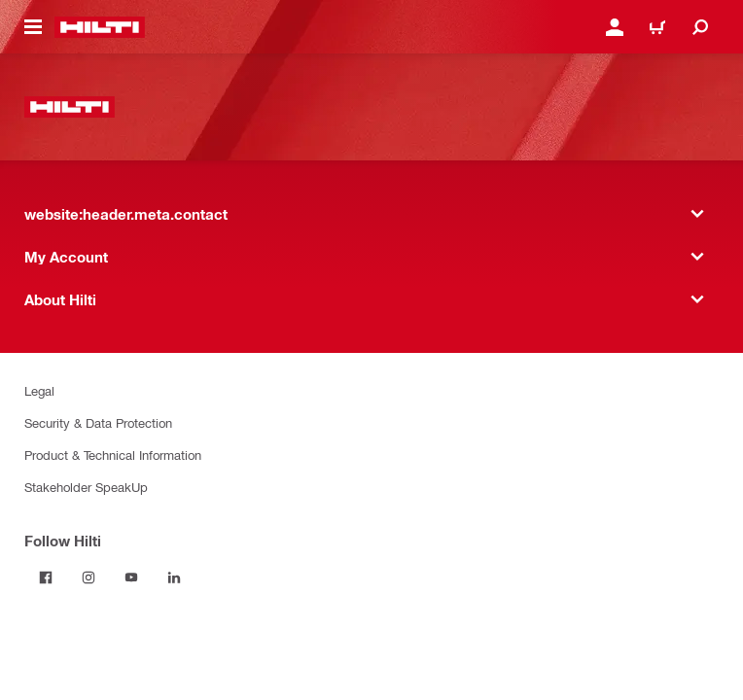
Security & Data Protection (98, 422)
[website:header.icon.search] (700, 27)
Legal (39, 390)
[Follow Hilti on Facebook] (46, 577)
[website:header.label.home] (100, 27)
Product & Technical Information (113, 455)
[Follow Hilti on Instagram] (88, 577)
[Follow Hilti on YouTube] (131, 577)
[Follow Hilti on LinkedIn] (174, 577)
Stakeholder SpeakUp (86, 487)
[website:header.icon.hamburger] (33, 27)
